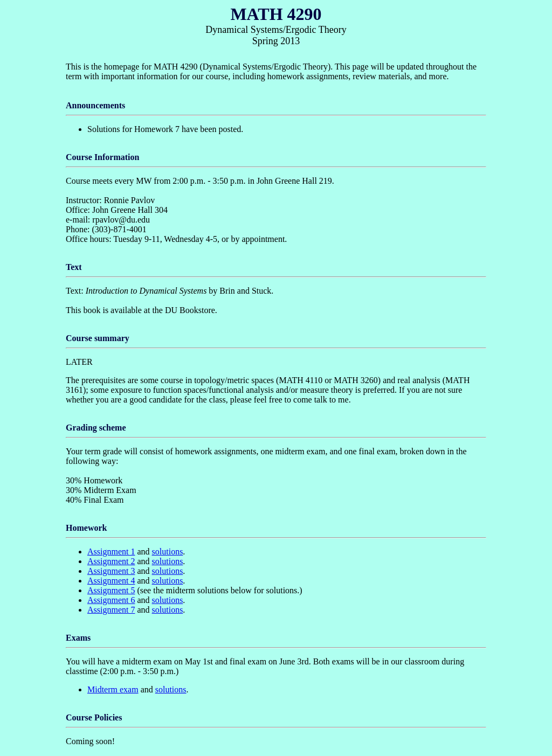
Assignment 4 (111, 581)
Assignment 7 (111, 610)
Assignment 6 (111, 600)
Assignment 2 (111, 561)
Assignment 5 (111, 590)
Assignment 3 (111, 571)
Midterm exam (113, 689)
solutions (168, 552)
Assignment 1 (111, 552)
